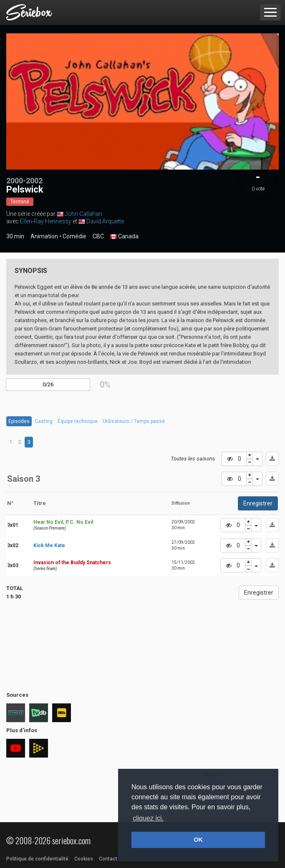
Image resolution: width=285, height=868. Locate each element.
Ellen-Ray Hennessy (46, 221)
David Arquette (105, 221)
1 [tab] (11, 442)
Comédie (74, 236)
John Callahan (83, 214)
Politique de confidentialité (37, 859)
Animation (44, 236)
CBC (98, 236)
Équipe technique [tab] (78, 421)
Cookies (84, 859)
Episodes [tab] (19, 421)
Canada (124, 237)
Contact (108, 859)
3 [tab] (29, 442)
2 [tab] (20, 442)
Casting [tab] (44, 421)
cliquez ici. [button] (148, 818)
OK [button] (198, 840)
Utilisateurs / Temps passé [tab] (134, 421)
